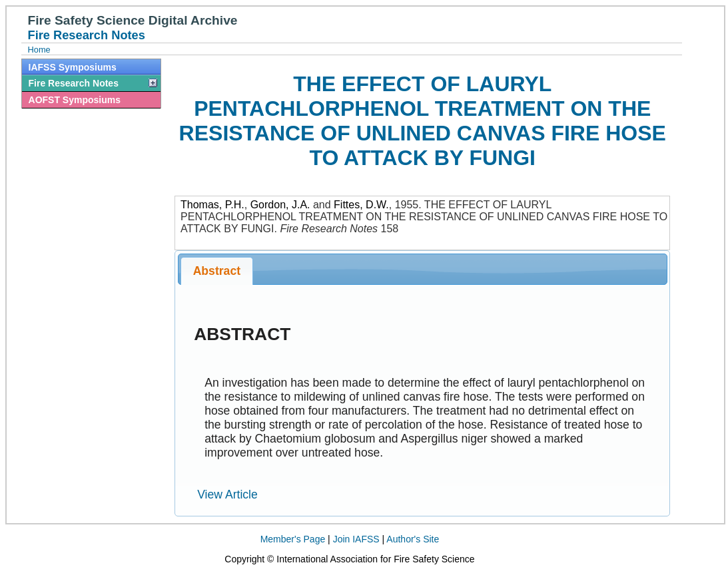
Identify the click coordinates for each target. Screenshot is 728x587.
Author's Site (413, 539)
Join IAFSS (356, 539)
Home (39, 50)
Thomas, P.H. (212, 205)
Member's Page (293, 539)
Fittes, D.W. (361, 205)
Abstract (217, 271)
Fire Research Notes (74, 83)
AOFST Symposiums (75, 100)
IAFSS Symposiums (73, 67)
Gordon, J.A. (280, 205)
